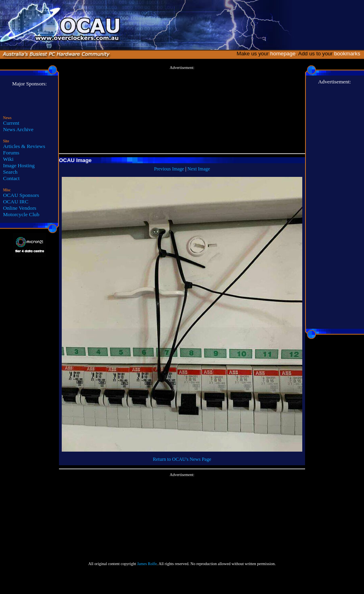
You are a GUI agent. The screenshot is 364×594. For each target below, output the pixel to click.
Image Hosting (19, 165)
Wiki (8, 159)
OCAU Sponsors (21, 195)
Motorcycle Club (21, 214)
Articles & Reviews (24, 146)
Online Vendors (20, 208)
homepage (283, 54)
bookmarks (349, 54)
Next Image (199, 169)
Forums (11, 153)
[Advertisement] (182, 110)
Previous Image (169, 169)
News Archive (18, 129)
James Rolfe (147, 564)
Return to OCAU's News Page (182, 459)
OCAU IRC (16, 202)
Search (10, 172)
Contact (11, 178)
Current (11, 123)
